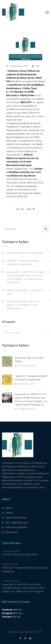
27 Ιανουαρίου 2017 (17, 66)
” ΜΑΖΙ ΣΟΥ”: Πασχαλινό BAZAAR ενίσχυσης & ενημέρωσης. (23, 262)
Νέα (36, 66)
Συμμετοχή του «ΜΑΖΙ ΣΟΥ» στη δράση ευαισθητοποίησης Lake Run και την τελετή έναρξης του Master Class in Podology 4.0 (26, 277)
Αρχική (9, 508)
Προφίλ (9, 513)
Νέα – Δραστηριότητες (17, 522)
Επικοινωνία (12, 532)
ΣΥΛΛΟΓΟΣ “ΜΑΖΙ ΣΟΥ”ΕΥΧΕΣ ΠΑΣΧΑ (25, 253)
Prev (20, 209)
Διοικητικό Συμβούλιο (16, 527)
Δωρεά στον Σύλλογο (16, 518)
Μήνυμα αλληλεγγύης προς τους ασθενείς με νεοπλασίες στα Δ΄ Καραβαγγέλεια (23, 305)
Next (31, 209)
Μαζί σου (12, 610)
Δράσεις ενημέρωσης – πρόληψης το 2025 (25, 292)
